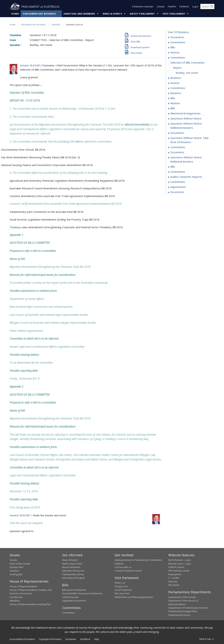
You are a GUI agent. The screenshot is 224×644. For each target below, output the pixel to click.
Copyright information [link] (50, 639)
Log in (195, 7)
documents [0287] (177, 192)
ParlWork (184, 7)
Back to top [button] (207, 639)
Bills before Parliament (74, 590)
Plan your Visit (122, 594)
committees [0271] (178, 182)
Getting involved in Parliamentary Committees (138, 560)
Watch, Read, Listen (72, 564)
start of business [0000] (178, 32)
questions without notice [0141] (186, 119)
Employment (175, 574)
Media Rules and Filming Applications (134, 597)
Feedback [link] (85, 639)
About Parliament (142, 14)
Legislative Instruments (74, 601)
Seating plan (16, 574)
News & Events (112, 14)
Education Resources (73, 571)
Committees (68, 613)
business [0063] (176, 93)
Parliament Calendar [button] (143, 7)
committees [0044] (178, 58)
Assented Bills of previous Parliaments (82, 594)
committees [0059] (178, 88)
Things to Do (121, 586)
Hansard (56, 25)
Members (15, 601)
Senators (14, 571)
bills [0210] (173, 167)
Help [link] (97, 639)
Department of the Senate (182, 597)
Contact (161, 7)
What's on (120, 583)
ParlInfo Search (176, 567)
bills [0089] (173, 108)
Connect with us (123, 567)
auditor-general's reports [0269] (186, 177)
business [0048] (176, 78)
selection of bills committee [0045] (188, 63)
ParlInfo (172, 7)
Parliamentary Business (39, 14)
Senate (13, 560)
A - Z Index (174, 578)
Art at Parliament (123, 590)
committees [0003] (178, 42)
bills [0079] (173, 98)
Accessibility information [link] (22, 639)
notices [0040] (175, 53)
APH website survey (179, 571)
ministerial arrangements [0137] (185, 113)
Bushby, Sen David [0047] (187, 73)
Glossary (173, 581)
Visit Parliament (174, 14)
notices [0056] (175, 83)
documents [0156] (177, 133)
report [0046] (177, 68)
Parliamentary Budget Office (183, 611)
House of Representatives (23, 586)
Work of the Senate (20, 564)
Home (15, 14)
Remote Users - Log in (180, 564)
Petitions (119, 564)
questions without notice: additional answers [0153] (186, 126)
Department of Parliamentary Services (188, 608)
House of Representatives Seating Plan (30, 604)
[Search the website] (207, 7)
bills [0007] (173, 47)
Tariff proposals (70, 597)
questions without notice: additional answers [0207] (186, 160)
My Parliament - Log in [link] (180, 560)
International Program (73, 578)
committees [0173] (178, 147)
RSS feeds (174, 585)
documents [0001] (177, 37)
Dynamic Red (16, 567)
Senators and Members (79, 14)
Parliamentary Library (73, 574)
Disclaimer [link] (71, 639)
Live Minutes (16, 597)
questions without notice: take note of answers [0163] (189, 140)
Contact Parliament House (128, 571)
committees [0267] (178, 172)
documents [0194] (177, 152)
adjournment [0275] (178, 187)
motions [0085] (175, 103)
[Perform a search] (212, 7)
